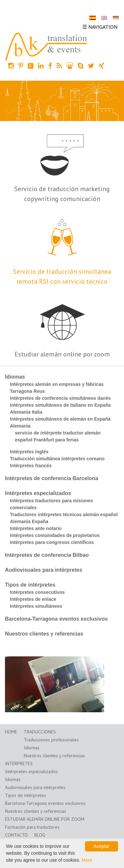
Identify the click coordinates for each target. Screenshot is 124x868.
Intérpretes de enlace (33, 599)
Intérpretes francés (31, 466)
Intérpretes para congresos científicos (52, 542)
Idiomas (15, 377)
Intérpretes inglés (29, 452)
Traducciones (40, 732)
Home (11, 732)
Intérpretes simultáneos (36, 606)
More (87, 860)
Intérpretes (19, 764)
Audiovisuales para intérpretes (44, 570)
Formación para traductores (32, 827)
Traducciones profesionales (51, 740)
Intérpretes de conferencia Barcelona (52, 478)
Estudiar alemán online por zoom (62, 354)
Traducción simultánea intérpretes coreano (57, 459)
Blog (40, 835)
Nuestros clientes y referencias (44, 634)
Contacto (16, 835)
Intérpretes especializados (38, 493)
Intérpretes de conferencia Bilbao (47, 555)
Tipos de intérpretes (30, 585)
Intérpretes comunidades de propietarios (55, 535)
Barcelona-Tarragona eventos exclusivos (56, 619)
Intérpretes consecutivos (37, 592)
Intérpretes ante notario (36, 528)
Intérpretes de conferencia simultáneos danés (60, 398)
